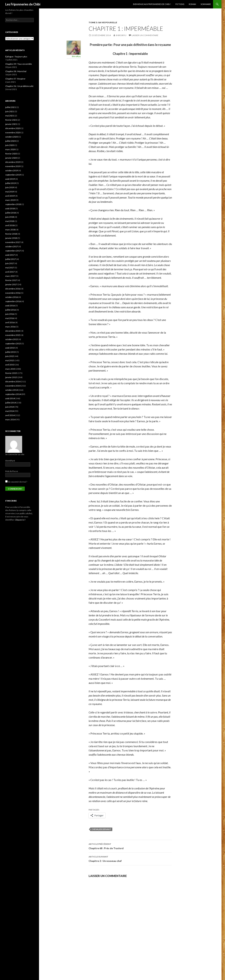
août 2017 (10, 255)
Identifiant (10, 461)
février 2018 (11, 234)
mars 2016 (10, 327)
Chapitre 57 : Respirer (15, 79)
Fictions (180, 4)
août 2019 (10, 179)
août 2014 (10, 398)
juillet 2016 (11, 310)
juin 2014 (10, 407)
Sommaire (206, 4)
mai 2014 (10, 411)
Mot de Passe (12, 471)
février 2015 (11, 373)
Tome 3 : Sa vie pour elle (103, 22)
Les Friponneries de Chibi (23, 4)
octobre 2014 (12, 390)
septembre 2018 (13, 204)
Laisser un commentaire (145, 35)
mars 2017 (10, 276)
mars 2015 (10, 369)
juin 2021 (10, 111)
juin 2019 (10, 187)
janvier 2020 (11, 158)
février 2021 (11, 120)
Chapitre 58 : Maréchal (16, 71)
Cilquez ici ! (20, 520)
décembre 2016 (13, 289)
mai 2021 (10, 116)
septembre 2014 (13, 394)
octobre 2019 (12, 170)
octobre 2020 (12, 137)
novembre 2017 (13, 242)
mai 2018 (10, 221)
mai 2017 (10, 268)
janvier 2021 (11, 124)
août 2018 (10, 208)
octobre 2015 (12, 339)
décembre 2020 (13, 128)
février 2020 (11, 154)
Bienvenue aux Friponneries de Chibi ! (152, 4)
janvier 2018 (11, 238)
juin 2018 (10, 217)
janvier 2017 (11, 284)
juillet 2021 (11, 107)
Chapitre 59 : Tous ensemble (19, 64)
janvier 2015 (11, 377)
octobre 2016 (12, 297)
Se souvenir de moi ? (16, 482)
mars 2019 (10, 200)
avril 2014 (10, 415)
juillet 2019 (11, 183)
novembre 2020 (13, 133)
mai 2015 (10, 360)
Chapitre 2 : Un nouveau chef (130, 858)
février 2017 (11, 280)
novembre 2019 (13, 166)
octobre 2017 (12, 246)
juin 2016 (10, 314)
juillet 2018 (11, 213)
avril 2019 (10, 196)
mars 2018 (10, 230)
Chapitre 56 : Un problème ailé (19, 86)
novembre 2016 (13, 293)
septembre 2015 (13, 344)
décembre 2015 (13, 331)
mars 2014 (10, 419)
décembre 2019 (13, 162)
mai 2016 (10, 318)
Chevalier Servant (101, 829)
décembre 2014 (13, 382)
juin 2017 (10, 263)
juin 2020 (10, 145)
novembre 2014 (13, 386)
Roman (192, 4)
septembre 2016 (13, 301)
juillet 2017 (11, 259)
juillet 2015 (11, 352)
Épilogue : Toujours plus (16, 57)
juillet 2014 (11, 403)
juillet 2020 (11, 141)
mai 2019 (10, 192)
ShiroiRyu (121, 35)
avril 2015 (10, 365)
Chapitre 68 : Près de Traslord (130, 846)
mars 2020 (10, 149)
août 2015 (10, 348)
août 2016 (10, 306)
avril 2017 (10, 272)
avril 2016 (10, 322)
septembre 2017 (13, 251)
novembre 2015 (13, 335)
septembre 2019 (13, 175)
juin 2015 (10, 356)
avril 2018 (10, 225)
